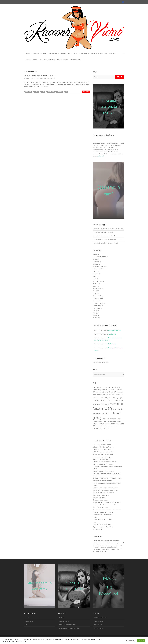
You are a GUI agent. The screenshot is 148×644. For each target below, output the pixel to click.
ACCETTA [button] (141, 640)
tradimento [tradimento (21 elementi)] (97, 428)
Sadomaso (34, 72)
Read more (86, 92)
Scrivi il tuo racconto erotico (67, 625)
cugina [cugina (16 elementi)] (105, 390)
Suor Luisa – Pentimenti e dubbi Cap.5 (104, 232)
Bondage (27, 72)
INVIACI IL (108, 578)
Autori (43, 53)
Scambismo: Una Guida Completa (102, 515)
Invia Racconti (66, 53)
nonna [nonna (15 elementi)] (96, 400)
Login (75, 53)
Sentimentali (96, 306)
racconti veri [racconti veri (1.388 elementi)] (107, 416)
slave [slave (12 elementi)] (108, 424)
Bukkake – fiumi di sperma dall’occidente (105, 462)
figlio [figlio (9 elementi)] (107, 392)
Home (28, 53)
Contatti (62, 618)
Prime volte (96, 298)
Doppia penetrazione (99, 267)
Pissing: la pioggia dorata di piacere (103, 512)
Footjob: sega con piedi (99, 498)
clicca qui (101, 156)
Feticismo (96, 274)
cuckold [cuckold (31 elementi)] (97, 390)
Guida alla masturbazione (100, 507)
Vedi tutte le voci (98, 529)
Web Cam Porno (110, 53)
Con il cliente (112, 334)
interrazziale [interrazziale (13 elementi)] (98, 395)
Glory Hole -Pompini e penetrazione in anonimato (107, 502)
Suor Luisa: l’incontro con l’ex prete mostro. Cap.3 (107, 239)
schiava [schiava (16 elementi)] (105, 419)
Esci (26, 625)
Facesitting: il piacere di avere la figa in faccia (106, 490)
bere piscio (29, 92)
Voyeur (95, 315)
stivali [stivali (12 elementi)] (105, 426)
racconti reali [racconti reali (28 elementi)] (98, 414)
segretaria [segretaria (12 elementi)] (113, 419)
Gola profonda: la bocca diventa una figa (105, 505)
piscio (43, 92)
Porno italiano (63, 60)
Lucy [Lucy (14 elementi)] (106, 395)
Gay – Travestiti (97, 281)
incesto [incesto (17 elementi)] (113, 392)
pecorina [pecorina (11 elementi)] (117, 400)
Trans (94, 311)
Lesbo (95, 286)
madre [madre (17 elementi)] (112, 395)
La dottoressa (112, 344)
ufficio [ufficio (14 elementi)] (106, 428)
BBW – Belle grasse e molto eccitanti (104, 452)
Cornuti (95, 264)
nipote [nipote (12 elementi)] (119, 398)
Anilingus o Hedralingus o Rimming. (103, 447)
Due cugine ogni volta (115, 330)
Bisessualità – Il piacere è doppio (102, 457)
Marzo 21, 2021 (38, 79)
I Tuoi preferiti (53, 53)
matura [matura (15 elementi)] (100, 398)
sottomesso (60, 92)
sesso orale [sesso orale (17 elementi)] (113, 421)
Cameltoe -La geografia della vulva (103, 464)
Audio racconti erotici (99, 257)
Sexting (95, 517)
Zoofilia (95, 318)
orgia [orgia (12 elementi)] (102, 400)
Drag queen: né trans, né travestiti (102, 481)
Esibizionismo (97, 269)
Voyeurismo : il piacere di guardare (103, 527)
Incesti (95, 284)
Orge (94, 291)
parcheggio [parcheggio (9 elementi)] (109, 400)
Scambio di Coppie (98, 303)
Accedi (27, 618)
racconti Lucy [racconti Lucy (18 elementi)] (118, 409)
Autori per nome (64, 621)
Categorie (35, 53)
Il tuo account (29, 621)
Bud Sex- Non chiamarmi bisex (102, 459)
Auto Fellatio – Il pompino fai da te (103, 450)
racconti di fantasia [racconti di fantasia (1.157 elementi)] (108, 406)
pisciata (37, 92)
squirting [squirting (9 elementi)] (99, 426)
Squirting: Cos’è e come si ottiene (102, 520)
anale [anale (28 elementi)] (96, 387)
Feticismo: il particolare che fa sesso (103, 493)
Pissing (95, 293)
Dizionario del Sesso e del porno (91, 53)
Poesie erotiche (97, 296)
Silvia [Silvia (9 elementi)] (102, 424)
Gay (94, 279)
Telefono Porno (32, 60)
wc (66, 92)
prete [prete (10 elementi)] (107, 404)
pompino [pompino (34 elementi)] (99, 404)
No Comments (51, 79)
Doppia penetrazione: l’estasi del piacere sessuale (107, 478)
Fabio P (28, 79)
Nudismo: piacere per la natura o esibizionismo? (107, 510)
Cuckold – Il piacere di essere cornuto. (104, 471)
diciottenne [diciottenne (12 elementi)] (113, 390)
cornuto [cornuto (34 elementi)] (116, 387)
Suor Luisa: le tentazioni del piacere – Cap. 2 (105, 243)
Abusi (94, 254)
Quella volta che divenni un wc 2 (40, 76)
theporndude (75, 60)
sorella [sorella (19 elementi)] (115, 424)
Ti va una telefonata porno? (109, 106)
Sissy (94, 522)
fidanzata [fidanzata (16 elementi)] (100, 392)
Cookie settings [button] (131, 641)
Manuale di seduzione (47, 60)
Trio (94, 313)
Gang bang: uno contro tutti (101, 500)
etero (94, 271)
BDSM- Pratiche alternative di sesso (103, 454)
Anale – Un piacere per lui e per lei (103, 445)
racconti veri (51, 92)
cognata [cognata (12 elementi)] (108, 387)
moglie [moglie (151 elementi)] (110, 398)
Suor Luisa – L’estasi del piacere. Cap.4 (104, 236)
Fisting (95, 276)
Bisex (94, 259)
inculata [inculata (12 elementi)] (120, 392)
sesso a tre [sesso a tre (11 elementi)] (103, 421)
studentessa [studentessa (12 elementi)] (114, 426)
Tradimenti (96, 308)
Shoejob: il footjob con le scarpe (102, 525)
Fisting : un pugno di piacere (101, 495)
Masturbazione (97, 289)
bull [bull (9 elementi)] (102, 387)
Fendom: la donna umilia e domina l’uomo (105, 488)
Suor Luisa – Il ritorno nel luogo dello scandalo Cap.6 (108, 229)
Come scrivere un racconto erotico (69, 628)
